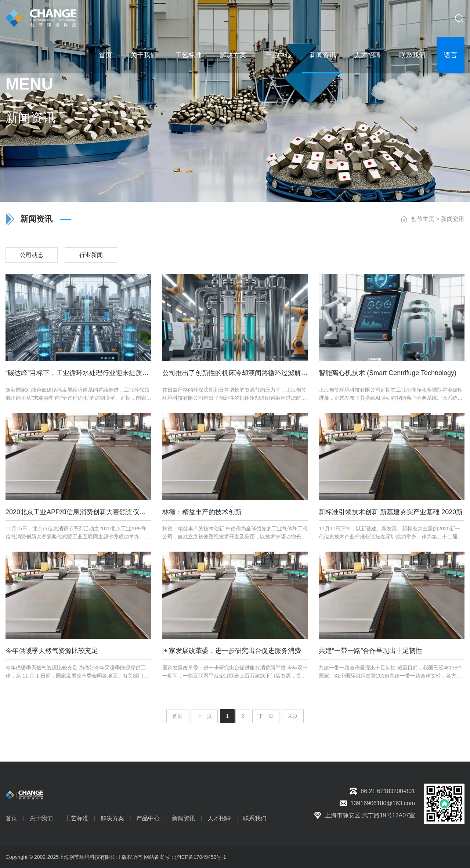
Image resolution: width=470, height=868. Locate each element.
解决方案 (233, 55)
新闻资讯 (323, 55)
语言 (451, 55)
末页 (293, 716)
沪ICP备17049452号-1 (200, 857)
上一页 (204, 716)
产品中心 (278, 55)
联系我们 (412, 55)
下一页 (266, 716)
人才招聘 (368, 55)
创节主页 (423, 219)
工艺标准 (188, 55)
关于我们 (144, 55)
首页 (105, 55)
